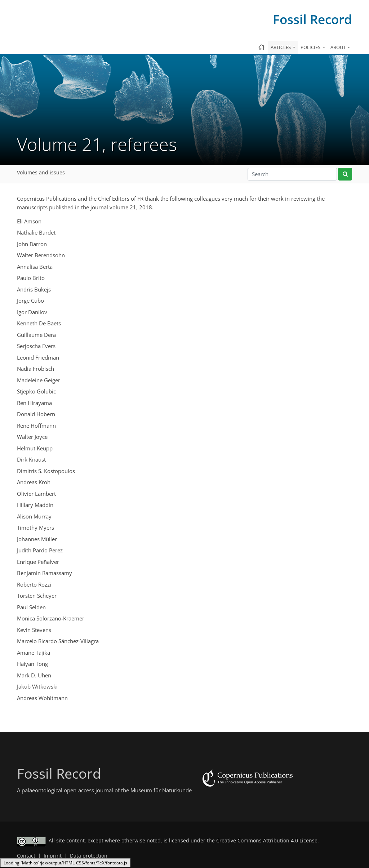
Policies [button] (311, 47)
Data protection (89, 856)
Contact (26, 856)
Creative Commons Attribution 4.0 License (267, 841)
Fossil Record (312, 19)
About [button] (339, 47)
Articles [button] (281, 47)
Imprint (53, 856)
